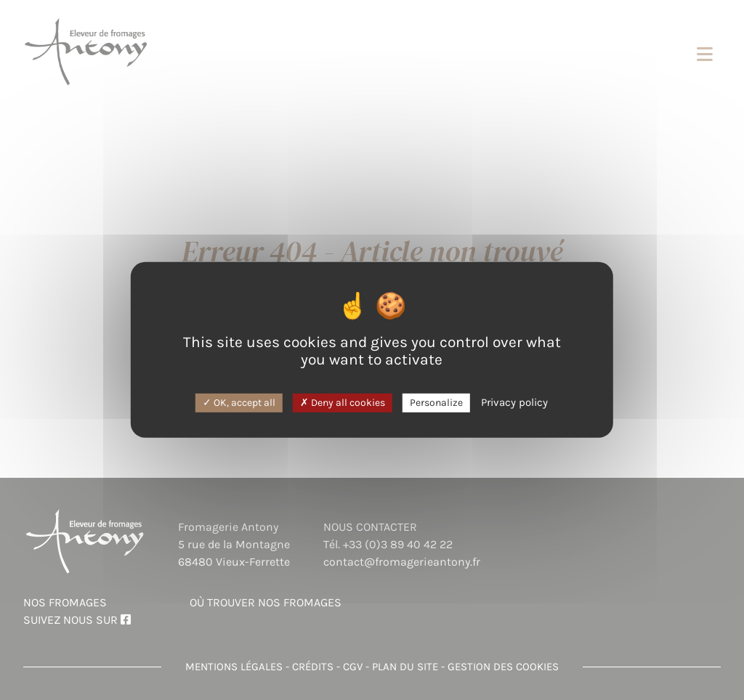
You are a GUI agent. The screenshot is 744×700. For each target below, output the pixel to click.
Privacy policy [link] (514, 402)
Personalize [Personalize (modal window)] (436, 402)
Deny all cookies (343, 402)
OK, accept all (239, 402)
